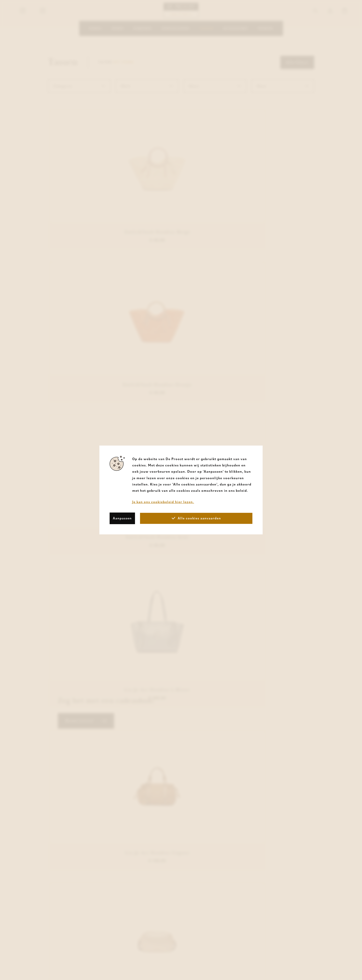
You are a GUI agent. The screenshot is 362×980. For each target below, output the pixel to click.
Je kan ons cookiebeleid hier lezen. (163, 502)
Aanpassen (122, 518)
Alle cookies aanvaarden (196, 518)
